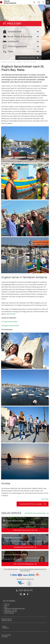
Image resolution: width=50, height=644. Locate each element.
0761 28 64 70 (26, 590)
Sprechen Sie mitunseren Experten (7, 620)
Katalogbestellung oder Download (24, 547)
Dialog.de (4, 62)
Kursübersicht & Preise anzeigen (33, 504)
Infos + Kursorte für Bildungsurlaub (24, 564)
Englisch (19, 62)
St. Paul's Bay (12, 24)
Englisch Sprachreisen (11, 326)
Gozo (15, 305)
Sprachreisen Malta (10, 322)
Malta (25, 62)
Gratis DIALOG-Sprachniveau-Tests (24, 530)
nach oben (45, 499)
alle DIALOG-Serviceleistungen (35, 513)
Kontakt (13, 314)
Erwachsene (12, 62)
